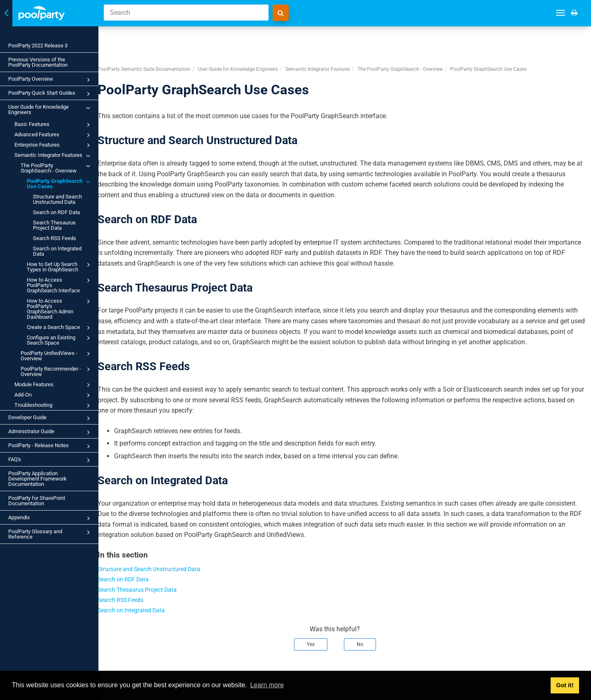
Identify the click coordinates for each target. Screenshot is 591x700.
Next (575, 665)
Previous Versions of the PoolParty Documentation (38, 62)
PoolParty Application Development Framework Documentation (37, 479)
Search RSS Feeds (55, 238)
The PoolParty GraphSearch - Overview (57, 168)
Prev (126, 665)
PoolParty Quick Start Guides (50, 94)
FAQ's (50, 460)
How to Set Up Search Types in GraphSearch (60, 266)
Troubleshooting (54, 406)
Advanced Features (54, 135)
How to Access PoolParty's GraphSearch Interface (60, 285)
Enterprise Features (54, 145)
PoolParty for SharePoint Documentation (37, 501)
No (370, 625)
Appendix (50, 518)
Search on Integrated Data (57, 251)
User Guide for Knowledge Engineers (50, 109)
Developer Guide (50, 418)
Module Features (54, 385)
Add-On (54, 395)
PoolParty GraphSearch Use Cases (60, 183)
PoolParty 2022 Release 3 (38, 45)
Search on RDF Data (56, 212)
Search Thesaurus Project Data (54, 225)
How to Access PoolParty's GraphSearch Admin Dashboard (60, 308)
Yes (321, 625)
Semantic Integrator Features (54, 156)
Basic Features (54, 125)
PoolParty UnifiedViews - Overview (57, 355)
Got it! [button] (565, 685)
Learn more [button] (267, 685)
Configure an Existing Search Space (60, 340)
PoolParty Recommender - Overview (57, 371)
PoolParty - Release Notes (50, 446)
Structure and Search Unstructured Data (57, 199)
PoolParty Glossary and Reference (50, 534)
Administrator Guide (50, 432)
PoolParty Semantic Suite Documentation (163, 40)
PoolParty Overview (50, 80)
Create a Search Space (60, 328)
